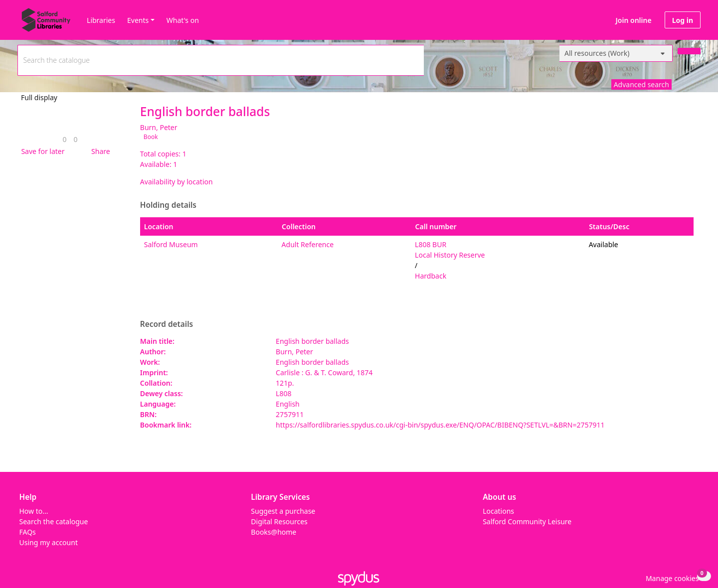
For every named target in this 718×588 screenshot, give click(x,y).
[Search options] (616, 53)
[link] (64, 139)
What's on (183, 20)
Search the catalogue (54, 521)
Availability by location (177, 182)
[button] (41, 151)
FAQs (28, 532)
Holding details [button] (168, 205)
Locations (498, 511)
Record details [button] (167, 324)
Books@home (273, 532)
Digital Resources (279, 521)
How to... (34, 511)
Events (138, 20)
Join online (634, 20)
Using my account (49, 542)
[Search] (689, 51)
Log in (683, 20)
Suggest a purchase (283, 511)
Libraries (101, 20)
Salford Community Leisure (527, 521)
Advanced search (641, 84)
